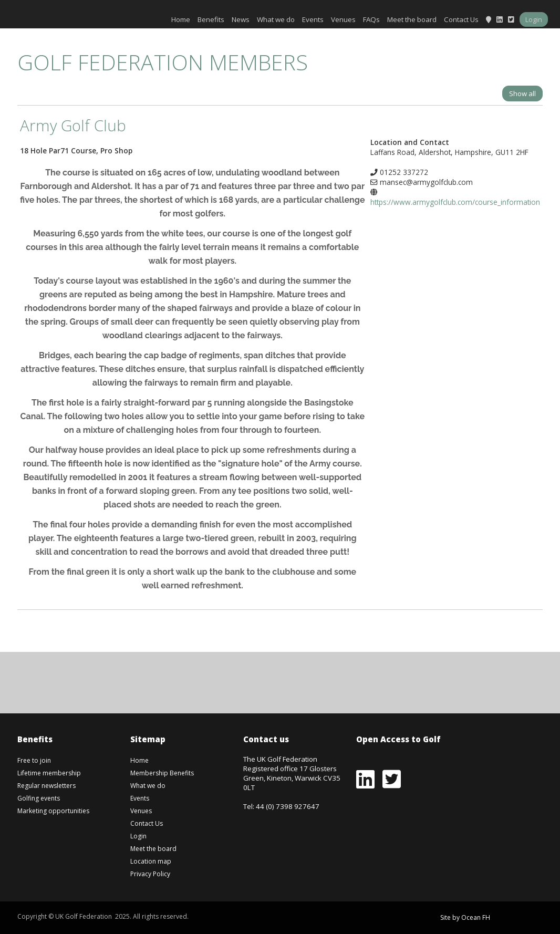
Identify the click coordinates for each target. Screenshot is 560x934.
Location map (151, 861)
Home (181, 19)
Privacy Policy (150, 874)
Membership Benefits (162, 773)
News (241, 19)
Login (534, 19)
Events (313, 19)
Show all (522, 94)
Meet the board (412, 19)
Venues (343, 19)
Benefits (211, 19)
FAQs (371, 19)
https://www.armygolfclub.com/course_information (455, 202)
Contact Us (461, 19)
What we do (276, 19)
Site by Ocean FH (465, 917)
